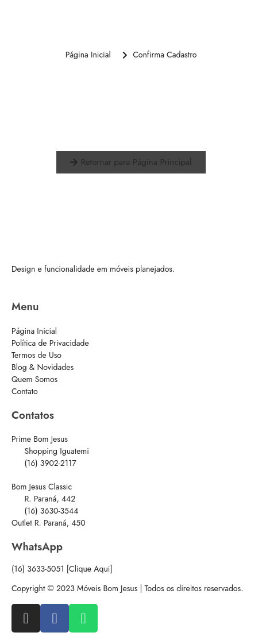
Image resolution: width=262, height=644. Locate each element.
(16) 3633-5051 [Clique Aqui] (62, 569)
